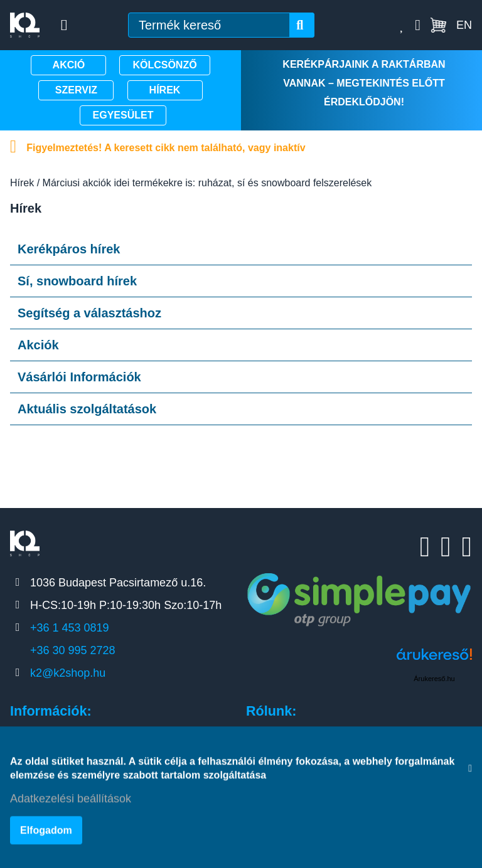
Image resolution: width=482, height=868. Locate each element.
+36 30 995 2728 (73, 650)
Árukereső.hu (434, 679)
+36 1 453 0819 (70, 628)
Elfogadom (46, 833)
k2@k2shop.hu (68, 673)
